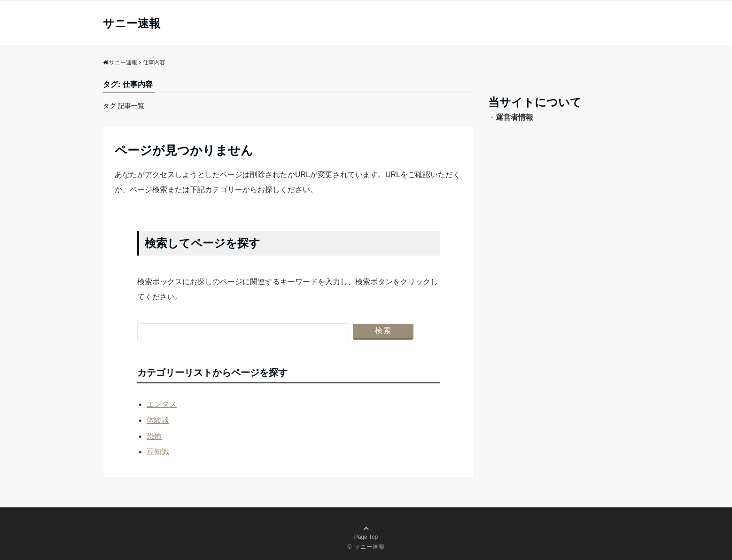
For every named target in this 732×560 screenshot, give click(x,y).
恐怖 (154, 436)
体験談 (158, 420)
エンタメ (162, 404)
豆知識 (158, 452)
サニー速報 (132, 23)
